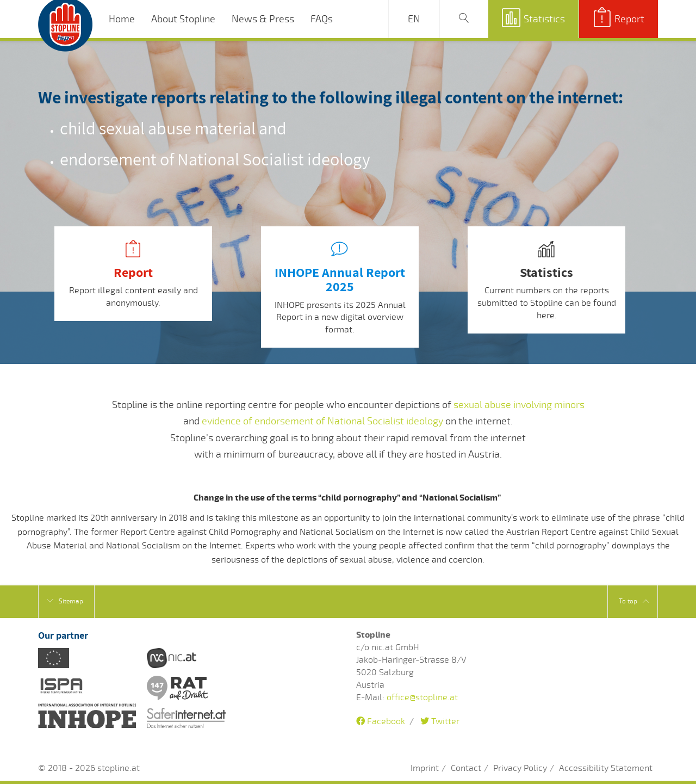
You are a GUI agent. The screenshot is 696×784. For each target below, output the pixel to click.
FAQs (322, 19)
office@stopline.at (422, 697)
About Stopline (183, 19)
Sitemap (65, 601)
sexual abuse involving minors (519, 405)
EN (414, 19)
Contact (466, 768)
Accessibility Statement (606, 768)
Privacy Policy (520, 768)
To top (634, 601)
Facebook (381, 721)
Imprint (425, 768)
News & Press (263, 19)
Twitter (440, 721)
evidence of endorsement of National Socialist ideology (322, 421)
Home (122, 19)
